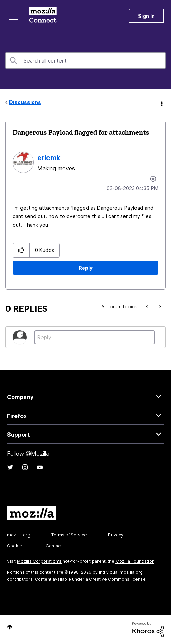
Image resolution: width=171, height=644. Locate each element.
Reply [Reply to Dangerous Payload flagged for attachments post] (85, 268)
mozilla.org (19, 535)
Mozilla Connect (43, 16)
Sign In (146, 16)
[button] (21, 250)
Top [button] (10, 627)
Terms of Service (69, 535)
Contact (54, 546)
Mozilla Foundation (135, 561)
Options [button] (161, 103)
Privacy (116, 535)
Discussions (25, 102)
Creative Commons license (117, 579)
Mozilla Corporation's (39, 561)
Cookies (16, 546)
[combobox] (85, 60)
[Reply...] (95, 337)
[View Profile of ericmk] (49, 158)
